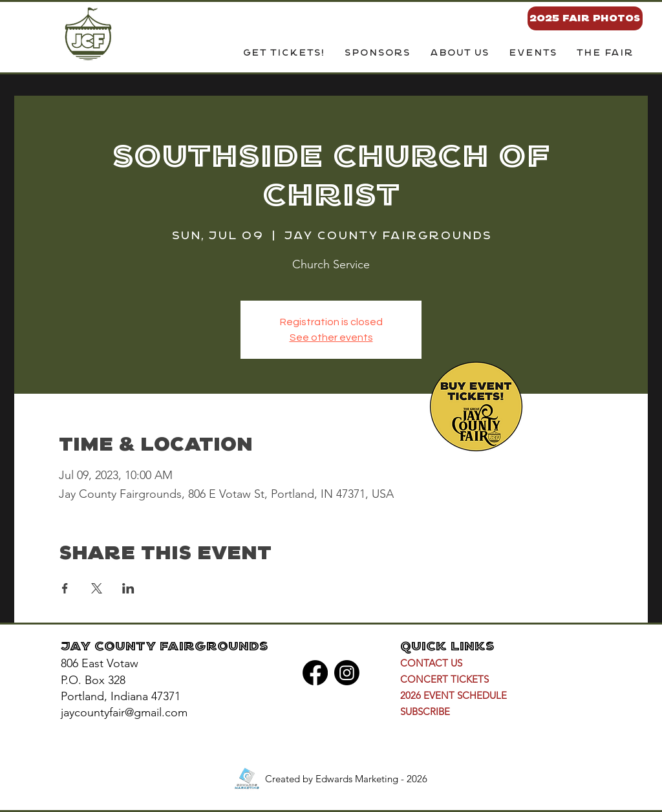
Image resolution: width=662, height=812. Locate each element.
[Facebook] (315, 673)
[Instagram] (347, 673)
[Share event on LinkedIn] (128, 588)
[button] (459, 54)
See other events (331, 337)
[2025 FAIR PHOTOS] (585, 18)
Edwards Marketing (357, 779)
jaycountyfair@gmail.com (124, 712)
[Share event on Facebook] (65, 588)
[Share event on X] (97, 588)
